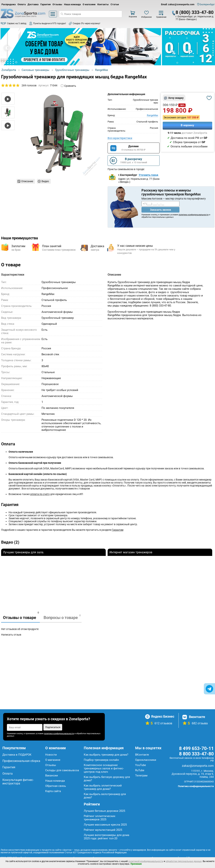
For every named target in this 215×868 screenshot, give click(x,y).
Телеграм (141, 776)
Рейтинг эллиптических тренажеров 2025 (99, 818)
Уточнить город (148, 175)
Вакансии (52, 776)
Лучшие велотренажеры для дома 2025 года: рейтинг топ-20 (106, 837)
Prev (7, 48)
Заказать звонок (161, 210)
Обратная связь (56, 786)
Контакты (103, 4)
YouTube (141, 765)
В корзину (187, 125)
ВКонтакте (142, 755)
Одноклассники (146, 760)
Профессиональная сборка (21, 761)
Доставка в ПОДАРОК (17, 755)
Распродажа (9, 4)
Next (155, 48)
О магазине (89, 4)
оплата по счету (40, 494)
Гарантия (46, 4)
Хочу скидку (176, 98)
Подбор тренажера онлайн (101, 760)
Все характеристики (120, 138)
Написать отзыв (11, 635)
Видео (45, 181)
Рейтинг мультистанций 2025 (103, 830)
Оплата (22, 4)
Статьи (115, 4)
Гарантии (118, 530)
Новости (51, 755)
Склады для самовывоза (62, 770)
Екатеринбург (207, 4)
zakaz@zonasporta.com (198, 766)
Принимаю (136, 864)
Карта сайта (53, 791)
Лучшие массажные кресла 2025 (105, 825)
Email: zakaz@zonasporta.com (178, 4)
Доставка (33, 4)
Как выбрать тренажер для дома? (106, 755)
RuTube (140, 770)
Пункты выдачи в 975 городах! (50, 23)
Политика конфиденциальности (196, 786)
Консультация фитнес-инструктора (18, 782)
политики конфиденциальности (193, 215)
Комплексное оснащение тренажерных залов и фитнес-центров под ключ (104, 768)
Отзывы (57, 4)
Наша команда (72, 4)
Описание (27, 181)
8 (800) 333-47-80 (195, 12)
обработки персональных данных (184, 861)
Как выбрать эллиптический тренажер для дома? (103, 787)
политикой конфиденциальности (146, 861)
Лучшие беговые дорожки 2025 (104, 811)
